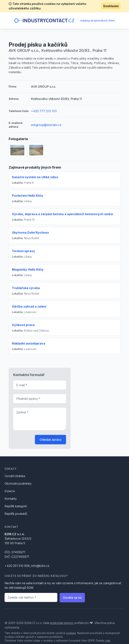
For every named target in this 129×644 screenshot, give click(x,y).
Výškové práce (23, 325)
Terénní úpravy (23, 251)
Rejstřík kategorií (16, 506)
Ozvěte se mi (72, 598)
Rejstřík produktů (16, 514)
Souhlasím (111, 6)
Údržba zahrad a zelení (29, 306)
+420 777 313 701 (44, 111)
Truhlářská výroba (26, 288)
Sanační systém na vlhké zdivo (35, 177)
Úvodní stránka (15, 476)
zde (108, 641)
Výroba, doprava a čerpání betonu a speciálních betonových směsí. (63, 214)
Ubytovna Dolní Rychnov (30, 233)
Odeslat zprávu (50, 440)
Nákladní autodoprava (29, 343)
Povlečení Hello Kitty (28, 196)
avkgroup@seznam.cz (46, 125)
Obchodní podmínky (18, 484)
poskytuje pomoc (62, 623)
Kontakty (11, 499)
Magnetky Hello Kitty (28, 269)
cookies (71, 633)
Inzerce (10, 491)
